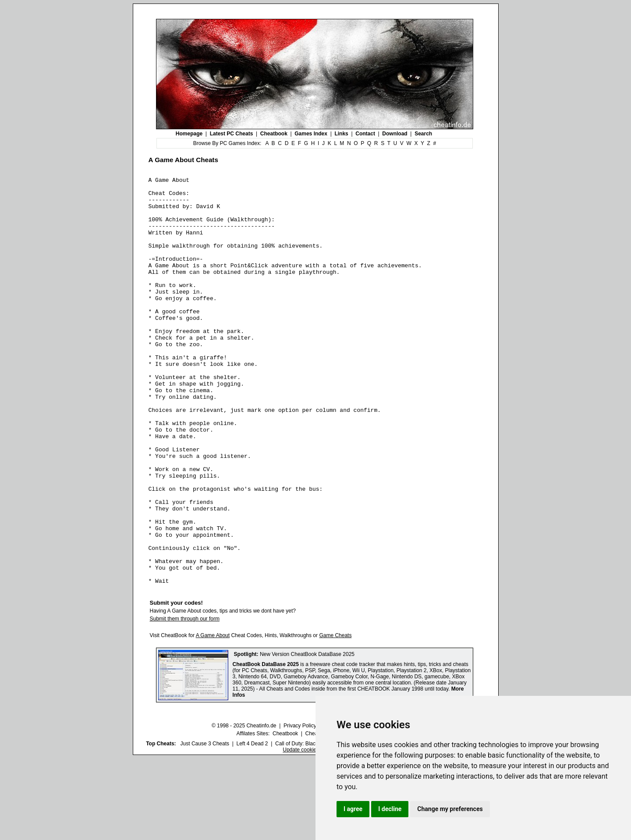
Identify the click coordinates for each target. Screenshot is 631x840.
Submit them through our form (185, 700)
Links (341, 134)
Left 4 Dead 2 (252, 825)
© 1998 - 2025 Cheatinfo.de (244, 807)
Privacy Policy (300, 807)
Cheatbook (274, 134)
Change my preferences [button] (450, 809)
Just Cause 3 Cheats (205, 825)
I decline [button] (390, 809)
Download (395, 134)
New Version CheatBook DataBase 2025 (307, 736)
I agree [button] (353, 809)
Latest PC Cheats (232, 134)
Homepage (189, 134)
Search (423, 134)
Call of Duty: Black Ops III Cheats (314, 825)
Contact (365, 134)
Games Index (311, 134)
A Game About (213, 717)
